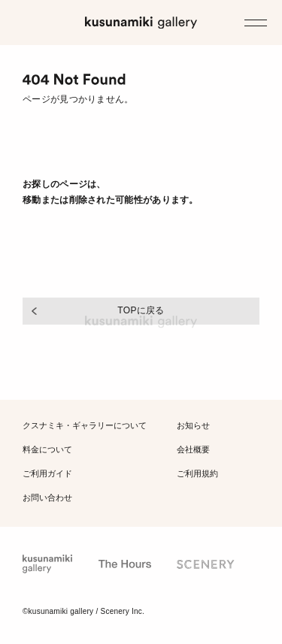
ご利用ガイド (47, 473)
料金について (47, 450)
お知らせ (193, 426)
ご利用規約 (197, 473)
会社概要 (193, 450)
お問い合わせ (47, 497)
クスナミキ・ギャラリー (85, 426)
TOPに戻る (141, 310)
